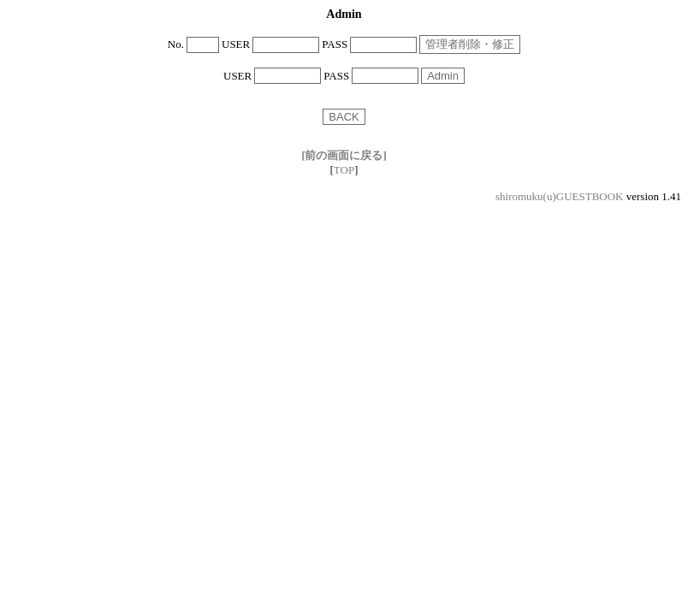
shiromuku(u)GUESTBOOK (560, 196)
